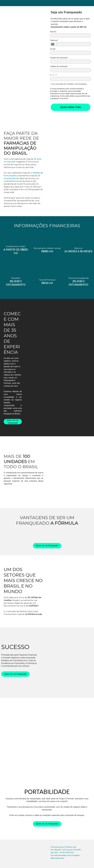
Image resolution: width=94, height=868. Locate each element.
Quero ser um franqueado (13, 421)
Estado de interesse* (59, 58)
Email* (53, 49)
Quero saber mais (70, 107)
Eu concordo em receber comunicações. (69, 84)
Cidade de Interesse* (59, 66)
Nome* (53, 32)
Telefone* (54, 40)
